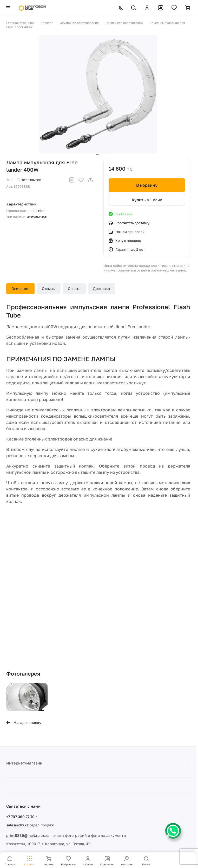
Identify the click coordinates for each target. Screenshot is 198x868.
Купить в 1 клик (147, 200)
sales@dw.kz (17, 825)
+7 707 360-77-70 (20, 817)
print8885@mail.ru (23, 835)
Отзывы (49, 289)
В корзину (147, 185)
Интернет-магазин (24, 763)
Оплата (74, 289)
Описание (20, 289)
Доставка (101, 289)
